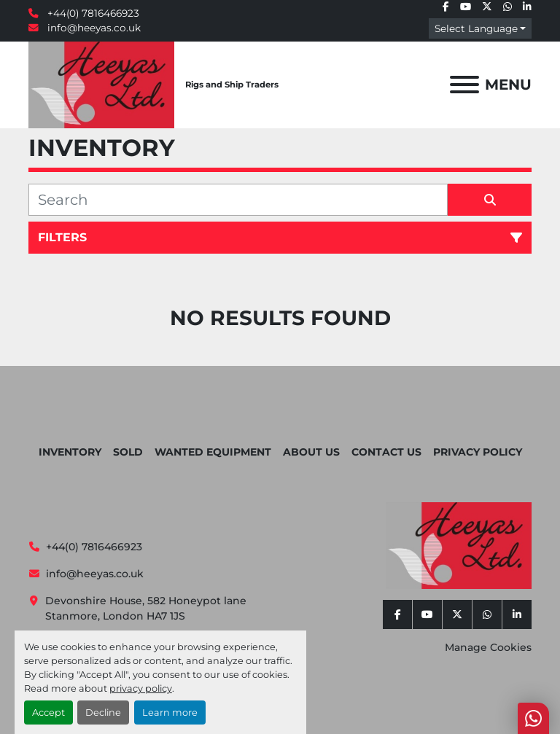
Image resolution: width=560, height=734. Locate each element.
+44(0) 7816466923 (92, 13)
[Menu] (464, 85)
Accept (48, 712)
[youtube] (466, 7)
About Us (311, 452)
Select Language (476, 28)
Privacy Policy (478, 452)
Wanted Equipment (213, 452)
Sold (128, 452)
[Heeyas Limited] (459, 544)
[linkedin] (527, 7)
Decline (103, 712)
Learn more (170, 712)
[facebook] (446, 7)
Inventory (70, 452)
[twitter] (487, 7)
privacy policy (141, 688)
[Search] (238, 200)
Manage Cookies (488, 647)
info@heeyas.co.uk (93, 28)
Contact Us (386, 452)
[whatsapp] (507, 7)
